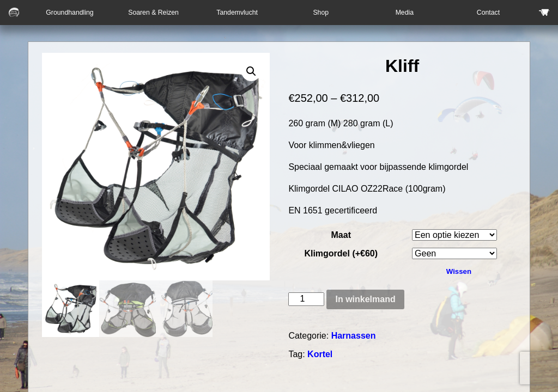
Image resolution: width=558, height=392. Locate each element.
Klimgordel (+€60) (341, 253)
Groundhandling (69, 13)
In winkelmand (365, 299)
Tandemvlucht (237, 13)
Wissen (459, 271)
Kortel (320, 354)
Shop (321, 13)
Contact (488, 13)
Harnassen (354, 336)
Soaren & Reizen (153, 13)
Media (405, 13)
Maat (341, 235)
